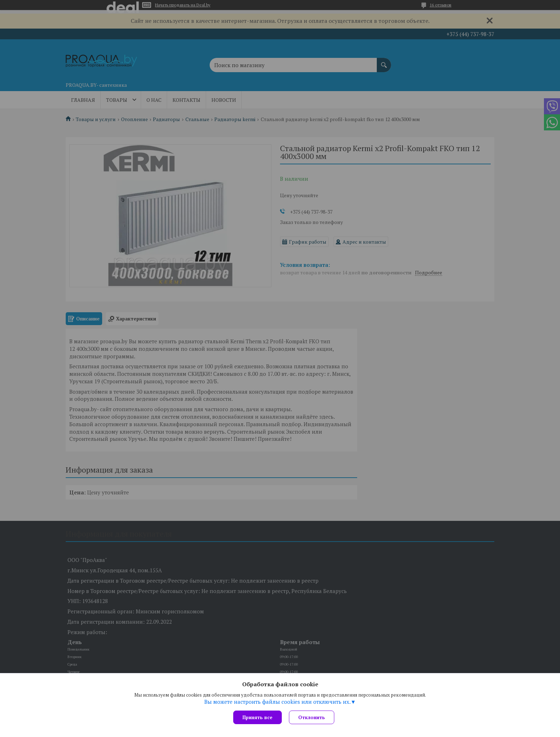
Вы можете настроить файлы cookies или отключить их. (277, 702)
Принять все (257, 717)
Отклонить (312, 717)
